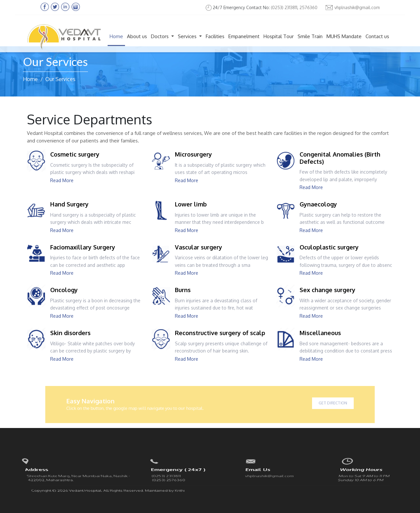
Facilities (215, 42)
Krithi (180, 478)
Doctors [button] (160, 42)
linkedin (372, 479)
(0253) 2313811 (279, 7)
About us (137, 42)
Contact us (377, 42)
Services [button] (188, 42)
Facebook (349, 479)
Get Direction (314, 403)
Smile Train (310, 42)
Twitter (361, 479)
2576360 (301, 7)
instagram (383, 479)
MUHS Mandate (344, 42)
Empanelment (244, 42)
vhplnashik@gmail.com (342, 7)
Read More (62, 180)
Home (116, 42)
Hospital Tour (279, 42)
